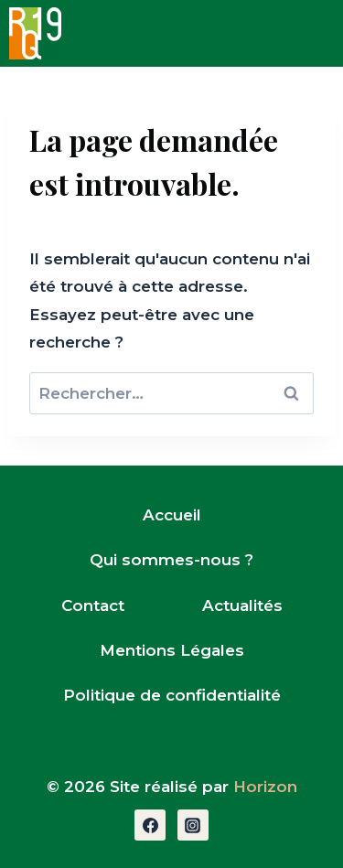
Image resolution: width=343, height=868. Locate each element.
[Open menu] (315, 33)
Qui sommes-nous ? (171, 560)
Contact (93, 605)
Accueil (172, 515)
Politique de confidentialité (172, 695)
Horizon (265, 787)
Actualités (242, 605)
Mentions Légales (172, 650)
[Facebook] (150, 825)
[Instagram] (193, 825)
